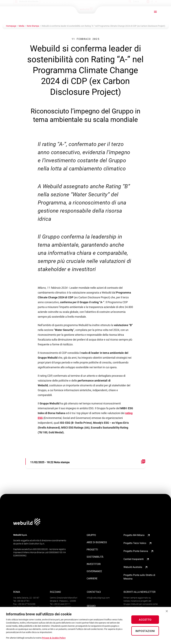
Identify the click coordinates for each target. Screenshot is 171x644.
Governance (94, 571)
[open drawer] (155, 12)
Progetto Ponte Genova (139, 551)
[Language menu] (152, 3)
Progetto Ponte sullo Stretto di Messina (139, 577)
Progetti (92, 550)
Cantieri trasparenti (137, 559)
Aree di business (97, 542)
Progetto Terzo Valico (138, 543)
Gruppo (91, 535)
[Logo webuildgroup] (27, 525)
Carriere (92, 579)
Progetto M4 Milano (137, 535)
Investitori (94, 564)
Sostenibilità (95, 557)
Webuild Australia (136, 567)
